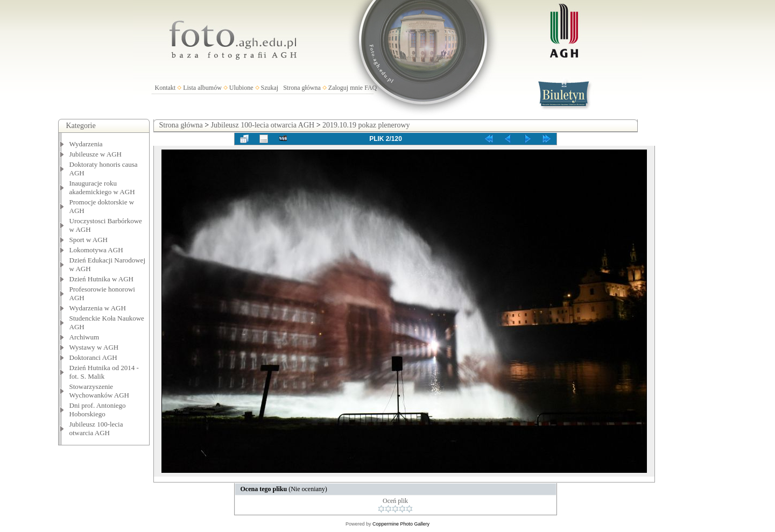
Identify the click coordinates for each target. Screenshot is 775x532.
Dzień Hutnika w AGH (102, 279)
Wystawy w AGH (94, 347)
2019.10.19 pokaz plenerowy (366, 125)
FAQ (371, 88)
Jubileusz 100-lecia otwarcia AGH (96, 428)
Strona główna (302, 88)
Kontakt (165, 88)
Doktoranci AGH (93, 357)
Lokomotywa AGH (96, 250)
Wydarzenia (86, 144)
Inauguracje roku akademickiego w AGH (102, 187)
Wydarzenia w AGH (98, 308)
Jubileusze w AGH (96, 154)
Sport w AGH (89, 240)
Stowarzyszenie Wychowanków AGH (100, 391)
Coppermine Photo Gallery (401, 524)
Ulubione (241, 88)
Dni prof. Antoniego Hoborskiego (98, 410)
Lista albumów (202, 88)
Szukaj (270, 88)
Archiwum (84, 337)
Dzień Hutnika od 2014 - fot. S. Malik (104, 372)
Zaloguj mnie (346, 88)
